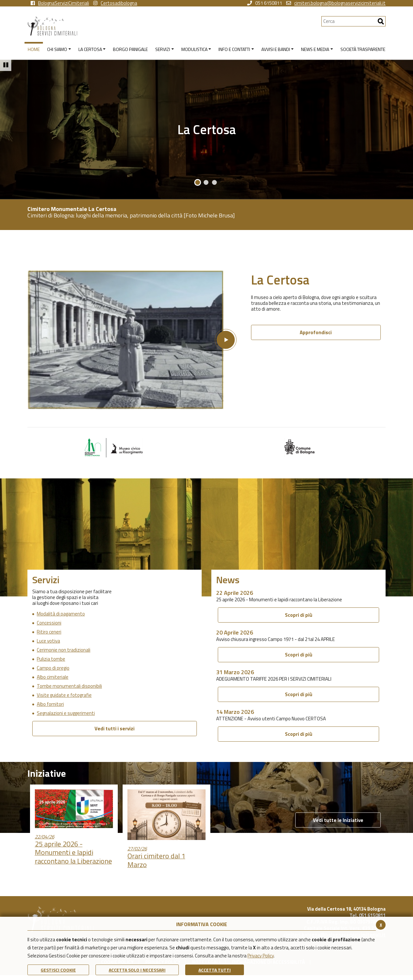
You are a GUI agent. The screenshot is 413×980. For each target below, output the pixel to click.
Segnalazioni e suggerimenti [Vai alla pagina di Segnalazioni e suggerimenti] (66, 713)
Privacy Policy (261, 956)
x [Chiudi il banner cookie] (381, 924)
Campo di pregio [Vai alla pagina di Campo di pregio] (53, 668)
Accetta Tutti (215, 970)
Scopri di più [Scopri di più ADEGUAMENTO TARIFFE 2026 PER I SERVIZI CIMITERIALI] (299, 694)
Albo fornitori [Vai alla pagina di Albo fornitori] (50, 704)
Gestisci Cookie (58, 970)
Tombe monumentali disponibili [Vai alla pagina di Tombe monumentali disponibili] (69, 686)
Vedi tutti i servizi (115, 729)
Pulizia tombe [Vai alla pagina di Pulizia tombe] (51, 659)
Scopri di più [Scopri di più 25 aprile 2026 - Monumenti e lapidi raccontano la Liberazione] (299, 615)
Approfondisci (316, 332)
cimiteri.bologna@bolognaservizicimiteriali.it (336, 3)
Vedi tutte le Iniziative (338, 820)
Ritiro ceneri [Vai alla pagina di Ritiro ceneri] (49, 632)
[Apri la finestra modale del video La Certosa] (132, 340)
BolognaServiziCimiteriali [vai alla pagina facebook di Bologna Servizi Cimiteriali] (60, 3)
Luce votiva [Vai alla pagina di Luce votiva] (48, 641)
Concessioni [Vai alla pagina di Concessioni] (49, 623)
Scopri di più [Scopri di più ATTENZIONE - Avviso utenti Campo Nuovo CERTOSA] (299, 734)
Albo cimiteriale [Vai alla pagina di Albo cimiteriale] (53, 677)
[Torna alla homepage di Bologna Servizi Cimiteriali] (174, 26)
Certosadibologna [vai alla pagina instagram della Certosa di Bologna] (115, 3)
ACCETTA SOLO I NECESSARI (137, 970)
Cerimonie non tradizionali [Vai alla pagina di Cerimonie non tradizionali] (64, 650)
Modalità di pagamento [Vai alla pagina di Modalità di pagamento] (61, 614)
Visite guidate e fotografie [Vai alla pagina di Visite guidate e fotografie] (64, 695)
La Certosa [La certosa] (207, 130)
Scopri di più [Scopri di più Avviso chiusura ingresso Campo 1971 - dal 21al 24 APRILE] (299, 655)
